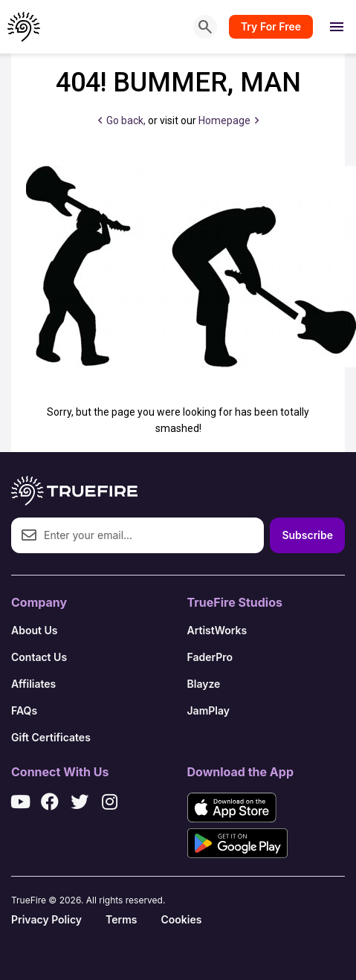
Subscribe (307, 535)
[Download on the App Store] (232, 807)
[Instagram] (109, 802)
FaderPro (210, 657)
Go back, (122, 120)
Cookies (181, 919)
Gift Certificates (51, 737)
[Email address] (137, 535)
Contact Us (39, 657)
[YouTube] (20, 802)
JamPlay (209, 710)
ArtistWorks (217, 630)
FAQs (24, 710)
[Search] (205, 27)
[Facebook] (50, 802)
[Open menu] (337, 27)
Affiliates (33, 684)
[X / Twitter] (80, 802)
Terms (121, 919)
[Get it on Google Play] (237, 843)
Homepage (229, 120)
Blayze (204, 684)
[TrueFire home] (24, 27)
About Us (34, 630)
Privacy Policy (46, 919)
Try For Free (271, 26)
